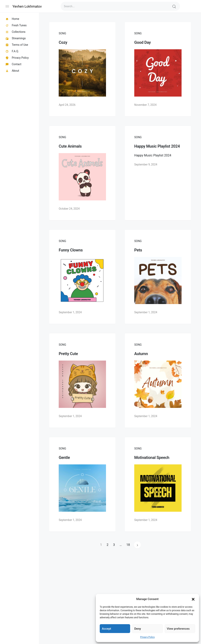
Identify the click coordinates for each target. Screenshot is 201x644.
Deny (138, 629)
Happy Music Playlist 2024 (157, 146)
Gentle (64, 458)
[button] (193, 599)
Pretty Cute (68, 354)
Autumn (141, 354)
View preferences (178, 629)
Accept (106, 629)
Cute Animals (70, 146)
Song (62, 33)
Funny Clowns (71, 250)
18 (128, 545)
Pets (138, 250)
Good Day (143, 42)
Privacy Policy (147, 637)
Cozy (63, 42)
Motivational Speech (152, 458)
